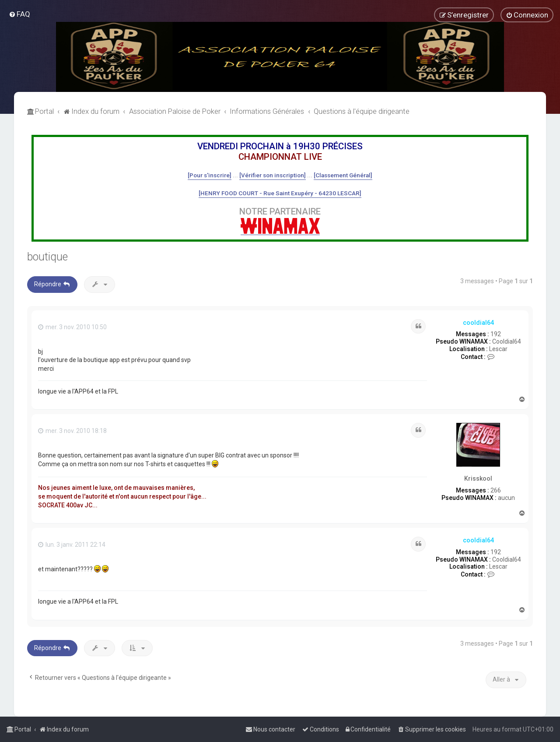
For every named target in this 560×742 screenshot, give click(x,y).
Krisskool (478, 478)
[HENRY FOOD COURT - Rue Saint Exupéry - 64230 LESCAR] (280, 193)
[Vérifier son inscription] (273, 175)
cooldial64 (478, 323)
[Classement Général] (343, 175)
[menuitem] (19, 14)
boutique (47, 257)
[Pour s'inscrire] (210, 175)
